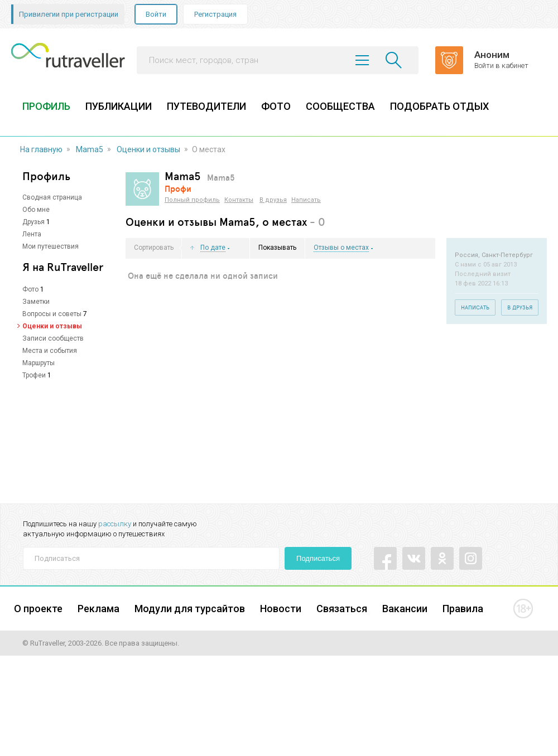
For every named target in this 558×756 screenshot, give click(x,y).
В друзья (273, 200)
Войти (156, 14)
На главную (41, 149)
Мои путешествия (50, 246)
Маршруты (39, 363)
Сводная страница (52, 197)
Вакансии (405, 609)
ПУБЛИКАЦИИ (119, 106)
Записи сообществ (53, 338)
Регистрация (215, 14)
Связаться (342, 609)
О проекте (38, 609)
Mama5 (90, 149)
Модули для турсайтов (190, 609)
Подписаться (318, 558)
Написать (306, 200)
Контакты (239, 200)
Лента (32, 234)
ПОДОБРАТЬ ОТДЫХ (439, 106)
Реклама (98, 609)
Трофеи (34, 375)
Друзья (33, 222)
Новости (281, 609)
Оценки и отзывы (148, 149)
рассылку (115, 524)
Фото (30, 289)
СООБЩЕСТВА (340, 106)
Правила (463, 609)
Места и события (50, 351)
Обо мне (36, 210)
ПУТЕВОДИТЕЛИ (206, 106)
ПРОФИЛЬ (46, 106)
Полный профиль (192, 200)
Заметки (36, 302)
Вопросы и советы (52, 314)
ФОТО (276, 106)
